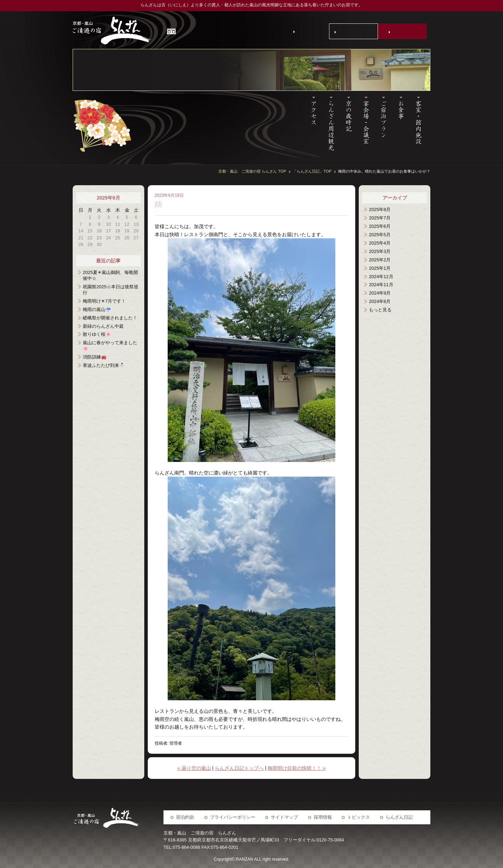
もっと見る (380, 310)
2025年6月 (380, 226)
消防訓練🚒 (95, 357)
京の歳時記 (352, 124)
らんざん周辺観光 (334, 124)
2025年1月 (380, 268)
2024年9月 (380, 293)
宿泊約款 (185, 817)
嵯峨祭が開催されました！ (110, 318)
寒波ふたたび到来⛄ (104, 365)
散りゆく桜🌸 (97, 334)
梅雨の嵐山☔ (97, 309)
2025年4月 (380, 243)
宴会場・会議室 (369, 124)
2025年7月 (380, 218)
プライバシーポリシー (233, 817)
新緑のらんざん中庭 (103, 326)
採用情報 (323, 817)
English (306, 31)
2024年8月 (380, 301)
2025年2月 (380, 260)
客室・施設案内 (422, 124)
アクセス (317, 124)
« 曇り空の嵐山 (194, 768)
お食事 (404, 124)
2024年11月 (381, 285)
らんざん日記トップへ (239, 768)
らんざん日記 (399, 817)
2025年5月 (380, 235)
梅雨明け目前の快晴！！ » (297, 768)
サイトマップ (284, 817)
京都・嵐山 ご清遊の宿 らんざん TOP (252, 171)
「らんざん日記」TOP (312, 171)
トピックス (359, 817)
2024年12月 (381, 277)
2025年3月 (380, 251)
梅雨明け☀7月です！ (104, 301)
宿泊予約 (404, 31)
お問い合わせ (355, 31)
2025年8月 (380, 209)
